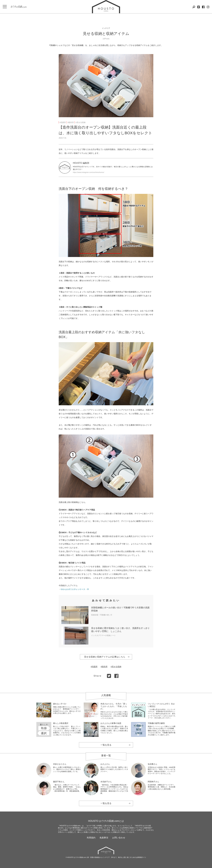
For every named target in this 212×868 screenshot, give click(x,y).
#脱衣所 (71, 122)
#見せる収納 (80, 122)
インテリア (106, 28)
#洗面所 (63, 122)
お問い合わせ (119, 838)
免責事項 (104, 838)
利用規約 (91, 838)
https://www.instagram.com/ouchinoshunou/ (88, 172)
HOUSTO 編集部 (81, 163)
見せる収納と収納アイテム (106, 34)
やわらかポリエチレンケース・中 (75, 589)
